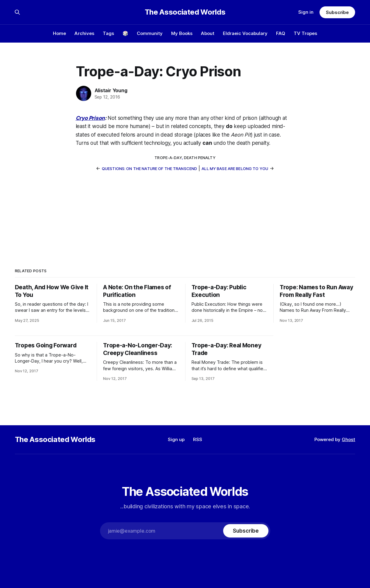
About (208, 33)
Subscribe (337, 12)
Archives (84, 33)
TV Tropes (305, 33)
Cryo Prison (90, 118)
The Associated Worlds (185, 12)
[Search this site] (17, 12)
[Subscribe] (246, 531)
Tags (108, 33)
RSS (198, 439)
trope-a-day (168, 158)
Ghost (348, 439)
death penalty (200, 158)
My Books (182, 33)
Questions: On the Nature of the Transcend (149, 169)
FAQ (281, 33)
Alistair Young (111, 90)
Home (59, 33)
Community (150, 33)
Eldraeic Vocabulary (245, 33)
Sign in (306, 12)
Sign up (176, 439)
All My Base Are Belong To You (235, 169)
